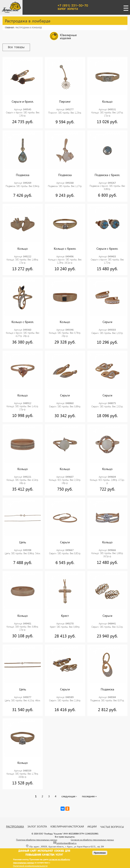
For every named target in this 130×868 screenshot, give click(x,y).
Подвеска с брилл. (107, 175)
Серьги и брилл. (23, 101)
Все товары (16, 47)
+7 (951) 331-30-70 (73, 6)
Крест (65, 616)
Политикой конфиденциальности (30, 866)
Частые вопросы (112, 827)
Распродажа (15, 826)
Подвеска (23, 175)
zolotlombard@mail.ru (65, 843)
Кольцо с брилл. (65, 249)
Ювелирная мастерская (67, 826)
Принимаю (100, 853)
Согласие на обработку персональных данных (92, 840)
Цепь (23, 542)
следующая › (69, 796)
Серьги (107, 322)
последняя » (89, 796)
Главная (9, 27)
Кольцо (107, 101)
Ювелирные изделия (63, 36)
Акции (92, 826)
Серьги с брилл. (107, 249)
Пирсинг (65, 101)
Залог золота (37, 826)
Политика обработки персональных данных (37, 840)
